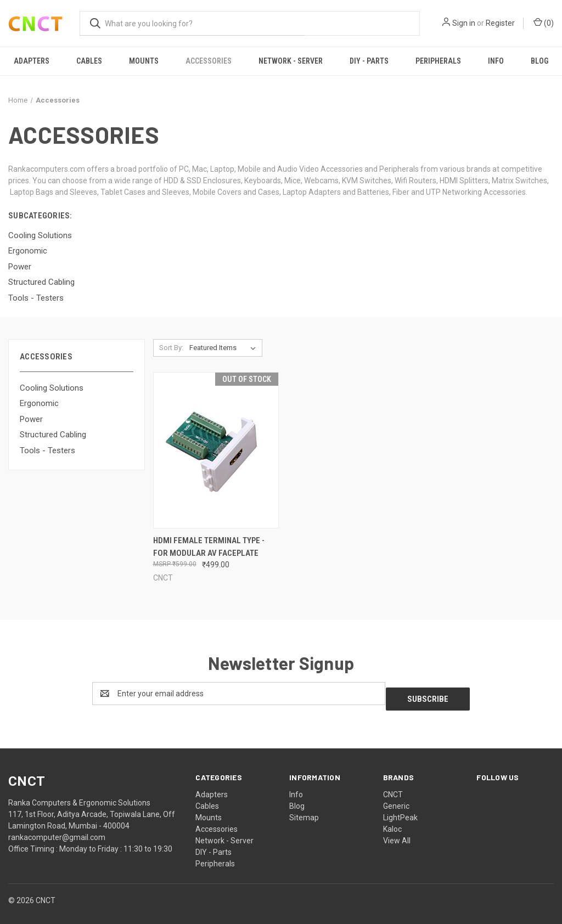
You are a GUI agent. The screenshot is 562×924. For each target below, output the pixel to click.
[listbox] (225, 348)
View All (397, 835)
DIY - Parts (369, 61)
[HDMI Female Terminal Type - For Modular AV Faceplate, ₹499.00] (216, 450)
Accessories (209, 61)
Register (500, 23)
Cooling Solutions (52, 388)
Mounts (144, 61)
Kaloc (392, 824)
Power (31, 419)
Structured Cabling (53, 435)
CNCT (393, 789)
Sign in (464, 23)
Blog (539, 61)
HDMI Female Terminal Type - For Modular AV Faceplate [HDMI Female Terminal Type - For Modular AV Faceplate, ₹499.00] (209, 547)
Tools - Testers (47, 450)
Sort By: (171, 348)
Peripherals (438, 61)
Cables (89, 61)
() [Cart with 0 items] (544, 22)
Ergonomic (39, 403)
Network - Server (291, 61)
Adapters (32, 61)
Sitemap (304, 812)
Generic (396, 801)
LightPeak (400, 812)
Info (496, 61)
